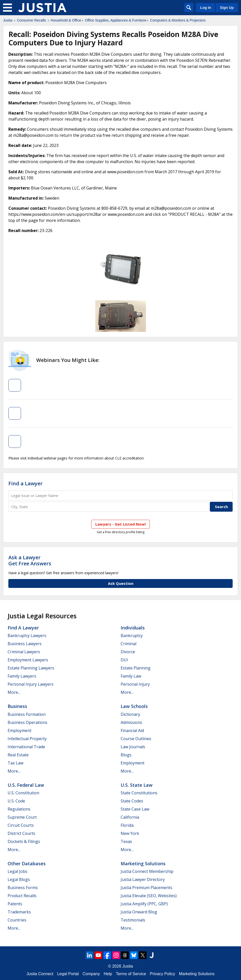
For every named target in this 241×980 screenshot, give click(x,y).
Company (91, 974)
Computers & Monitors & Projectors (178, 20)
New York (130, 833)
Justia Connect (40, 974)
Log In (206, 8)
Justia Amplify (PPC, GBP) (144, 904)
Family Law (131, 676)
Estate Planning (136, 668)
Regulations (19, 809)
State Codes (132, 801)
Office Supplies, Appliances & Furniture (116, 20)
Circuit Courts (21, 825)
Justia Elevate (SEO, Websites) (149, 896)
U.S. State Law (137, 785)
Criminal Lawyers (24, 652)
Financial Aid (132, 731)
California (130, 817)
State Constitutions (139, 793)
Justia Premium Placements (146, 888)
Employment (20, 731)
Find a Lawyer (25, 483)
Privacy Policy (162, 974)
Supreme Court (22, 817)
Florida (127, 825)
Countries (17, 920)
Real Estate (18, 755)
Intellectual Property (27, 739)
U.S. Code (16, 801)
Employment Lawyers (28, 660)
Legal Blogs (19, 879)
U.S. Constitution (23, 793)
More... (14, 692)
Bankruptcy (132, 636)
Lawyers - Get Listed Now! (120, 524)
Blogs (126, 755)
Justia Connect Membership (147, 871)
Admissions (131, 722)
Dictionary (130, 714)
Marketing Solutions (143, 863)
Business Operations (27, 722)
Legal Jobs (17, 871)
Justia (8, 20)
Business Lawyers (25, 644)
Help (108, 974)
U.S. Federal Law (26, 785)
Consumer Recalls (31, 20)
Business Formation (27, 714)
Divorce (128, 652)
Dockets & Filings (24, 841)
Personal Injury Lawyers (31, 684)
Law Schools (134, 706)
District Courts (21, 833)
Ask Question (121, 583)
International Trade (26, 747)
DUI (124, 660)
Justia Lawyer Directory (143, 879)
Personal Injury (135, 684)
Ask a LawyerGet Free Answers (30, 560)
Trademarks (19, 912)
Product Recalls (22, 896)
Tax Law (15, 763)
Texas (126, 841)
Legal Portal (68, 974)
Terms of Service (131, 974)
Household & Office (66, 20)
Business (17, 706)
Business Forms (23, 888)
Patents (15, 904)
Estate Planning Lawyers (31, 668)
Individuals (133, 628)
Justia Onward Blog (139, 912)
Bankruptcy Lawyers (27, 636)
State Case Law (135, 809)
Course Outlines (136, 739)
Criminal (128, 644)
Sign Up (227, 8)
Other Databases (27, 863)
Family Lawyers (22, 676)
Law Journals (133, 747)
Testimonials (133, 920)
